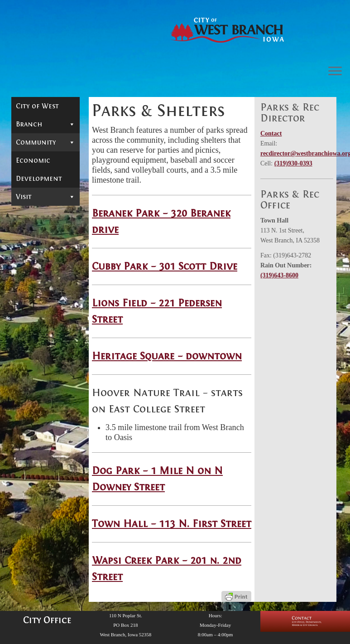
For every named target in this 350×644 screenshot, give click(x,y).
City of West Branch (46, 118)
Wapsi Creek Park (41, 313)
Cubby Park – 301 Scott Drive (165, 266)
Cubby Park (48, 247)
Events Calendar (45, 558)
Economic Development (39, 383)
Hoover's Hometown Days (44, 499)
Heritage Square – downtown (167, 356)
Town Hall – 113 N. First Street (172, 524)
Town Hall (39, 295)
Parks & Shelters (46, 215)
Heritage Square (36, 278)
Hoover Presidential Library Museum (43, 446)
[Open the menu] (335, 72)
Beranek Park (35, 230)
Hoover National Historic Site (38, 475)
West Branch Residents (39, 196)
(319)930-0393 (293, 163)
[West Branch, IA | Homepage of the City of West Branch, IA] (228, 30)
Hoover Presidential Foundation (38, 523)
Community (46, 142)
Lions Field (40, 261)
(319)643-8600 (279, 275)
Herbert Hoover (44, 426)
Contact (271, 133)
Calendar (32, 158)
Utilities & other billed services (46, 335)
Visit (46, 410)
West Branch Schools (39, 354)
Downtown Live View (44, 175)
